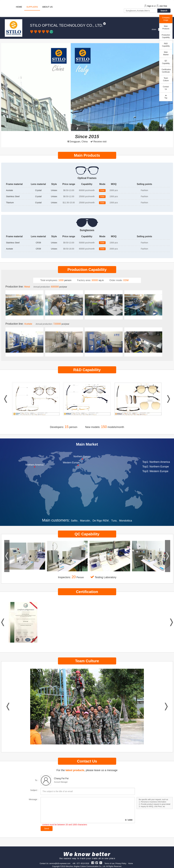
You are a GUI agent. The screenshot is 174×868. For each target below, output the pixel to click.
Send (47, 829)
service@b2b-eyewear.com (60, 863)
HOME (19, 7)
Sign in (150, 6)
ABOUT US (47, 7)
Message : (34, 799)
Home (131, 863)
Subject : (34, 790)
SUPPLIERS (32, 7)
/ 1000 (129, 820)
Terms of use (109, 863)
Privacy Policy (121, 863)
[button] (6, 87)
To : (37, 780)
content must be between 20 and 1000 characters (65, 825)
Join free (163, 6)
